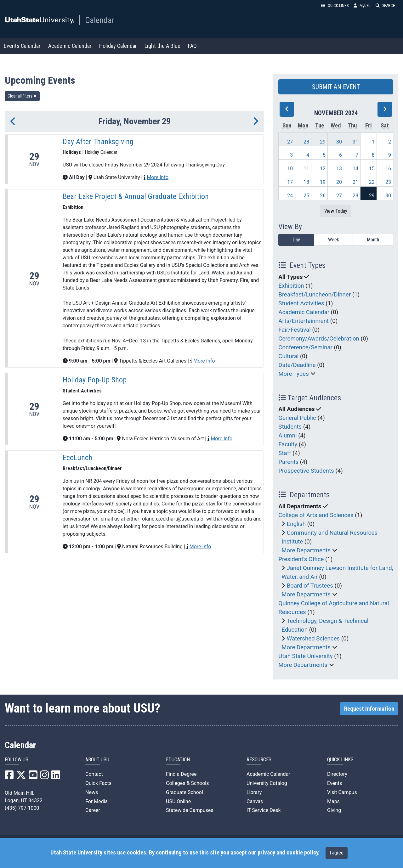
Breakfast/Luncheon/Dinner (315, 295)
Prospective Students (306, 471)
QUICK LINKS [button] (335, 6)
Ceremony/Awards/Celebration (319, 339)
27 (290, 142)
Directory (337, 774)
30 (339, 142)
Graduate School (184, 792)
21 (355, 182)
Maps (333, 801)
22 (372, 182)
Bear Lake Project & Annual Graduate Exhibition (136, 196)
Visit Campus (342, 792)
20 (339, 182)
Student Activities (301, 303)
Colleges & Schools (187, 783)
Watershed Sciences (313, 639)
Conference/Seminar (305, 347)
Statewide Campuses (190, 810)
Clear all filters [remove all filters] (22, 96)
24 (290, 196)
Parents (288, 462)
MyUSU (362, 6)
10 (290, 169)
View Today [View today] (336, 211)
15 (372, 169)
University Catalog (267, 783)
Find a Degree (181, 774)
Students (290, 427)
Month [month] (373, 240)
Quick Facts (98, 783)
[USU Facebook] (9, 777)
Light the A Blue (162, 46)
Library (254, 792)
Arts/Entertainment (304, 321)
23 (388, 182)
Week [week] (334, 240)
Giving (334, 810)
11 (306, 169)
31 (355, 142)
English (296, 524)
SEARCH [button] (386, 6)
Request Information (369, 709)
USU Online (178, 801)
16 (388, 169)
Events (335, 783)
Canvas (255, 801)
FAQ (192, 46)
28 (306, 142)
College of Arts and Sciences (316, 515)
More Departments (306, 550)
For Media (96, 801)
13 (339, 169)
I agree (337, 853)
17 (290, 182)
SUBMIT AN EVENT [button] (336, 87)
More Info (158, 177)
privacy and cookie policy (288, 853)
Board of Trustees (310, 586)
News (92, 792)
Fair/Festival (295, 330)
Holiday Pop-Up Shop (95, 380)
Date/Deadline (297, 365)
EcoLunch (77, 458)
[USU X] (21, 777)
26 (323, 196)
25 (306, 196)
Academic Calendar (70, 46)
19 (323, 182)
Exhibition (291, 286)
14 (355, 169)
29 (323, 142)
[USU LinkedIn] (56, 777)
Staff (285, 453)
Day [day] (296, 240)
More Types (294, 374)
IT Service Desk (264, 810)
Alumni (287, 436)
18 (306, 182)
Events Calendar (22, 46)
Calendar (100, 20)
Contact (94, 774)
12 (323, 169)
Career (93, 810)
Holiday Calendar (118, 46)
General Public (297, 418)
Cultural (288, 356)
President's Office (301, 559)
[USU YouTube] (33, 777)
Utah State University (305, 656)
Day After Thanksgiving (98, 142)
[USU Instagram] (44, 777)
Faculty (288, 444)
